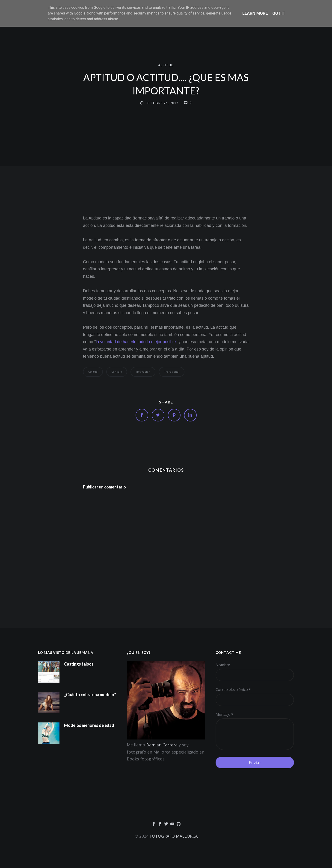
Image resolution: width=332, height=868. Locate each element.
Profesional (172, 372)
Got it (279, 13)
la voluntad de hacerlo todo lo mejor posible (136, 342)
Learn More (255, 13)
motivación (143, 372)
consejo (117, 372)
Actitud (166, 65)
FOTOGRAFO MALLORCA (174, 836)
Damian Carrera (162, 745)
